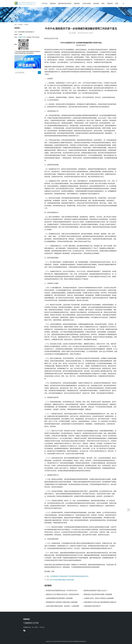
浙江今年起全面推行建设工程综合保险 (62, 580)
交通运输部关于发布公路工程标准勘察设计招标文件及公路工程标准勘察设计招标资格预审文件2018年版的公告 (101, 602)
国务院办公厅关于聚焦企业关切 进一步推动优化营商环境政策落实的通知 (63, 594)
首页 (16, 25)
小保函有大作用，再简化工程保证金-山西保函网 (99, 598)
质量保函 (79, 3)
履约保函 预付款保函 (67, 3)
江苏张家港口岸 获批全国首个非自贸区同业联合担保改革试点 (69, 576)
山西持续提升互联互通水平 (92, 606)
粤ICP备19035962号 (62, 641)
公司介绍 (47, 3)
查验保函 (112, 3)
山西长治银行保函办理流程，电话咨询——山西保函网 (62, 606)
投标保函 (55, 3)
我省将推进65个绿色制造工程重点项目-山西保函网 (62, 602)
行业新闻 (73, 33)
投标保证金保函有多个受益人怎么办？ (96, 591)
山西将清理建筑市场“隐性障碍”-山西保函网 (59, 598)
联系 (119, 3)
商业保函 (98, 3)
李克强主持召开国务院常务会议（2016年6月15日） (62, 591)
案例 (105, 3)
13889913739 (22, 37)
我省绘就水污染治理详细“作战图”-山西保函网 (98, 594)
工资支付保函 (89, 3)
